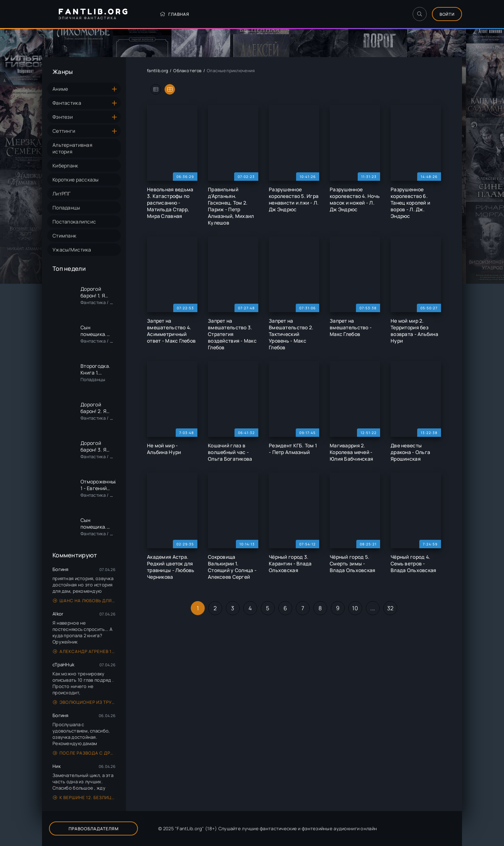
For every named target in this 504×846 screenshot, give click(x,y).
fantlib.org (157, 71)
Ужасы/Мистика (72, 250)
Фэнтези (63, 117)
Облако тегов (187, 71)
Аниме (60, 89)
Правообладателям (88, 829)
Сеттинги (64, 131)
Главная (166, 14)
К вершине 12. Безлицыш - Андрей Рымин (84, 797)
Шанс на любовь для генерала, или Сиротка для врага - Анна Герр (84, 601)
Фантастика (67, 103)
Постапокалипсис (74, 222)
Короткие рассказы (76, 180)
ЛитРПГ (62, 194)
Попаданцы (66, 208)
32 (390, 608)
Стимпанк (64, 236)
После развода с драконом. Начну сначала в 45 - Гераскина (84, 753)
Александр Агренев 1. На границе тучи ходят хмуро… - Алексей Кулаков (84, 651)
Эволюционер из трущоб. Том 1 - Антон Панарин (84, 702)
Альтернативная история (72, 148)
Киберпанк (65, 166)
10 (355, 608)
